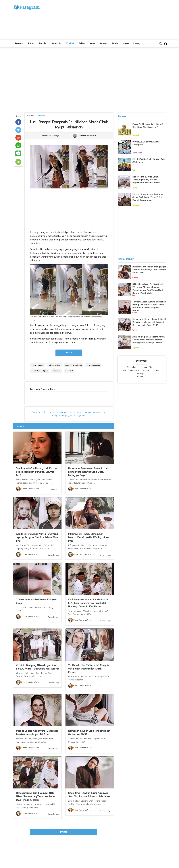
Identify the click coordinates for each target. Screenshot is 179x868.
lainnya (139, 43)
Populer (43, 43)
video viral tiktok (54, 365)
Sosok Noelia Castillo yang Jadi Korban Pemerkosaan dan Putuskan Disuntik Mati (36, 472)
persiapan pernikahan (74, 365)
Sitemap (140, 373)
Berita (31, 43)
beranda (19, 43)
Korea (126, 43)
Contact (140, 377)
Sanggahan (132, 367)
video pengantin (38, 365)
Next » (69, 353)
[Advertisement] (109, 21)
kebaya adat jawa (93, 365)
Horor (93, 43)
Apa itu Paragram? (151, 370)
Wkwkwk (70, 43)
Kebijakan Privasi (147, 367)
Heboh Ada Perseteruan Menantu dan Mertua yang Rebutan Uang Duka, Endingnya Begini (88, 472)
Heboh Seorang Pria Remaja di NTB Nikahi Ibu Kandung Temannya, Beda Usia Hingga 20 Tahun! (35, 796)
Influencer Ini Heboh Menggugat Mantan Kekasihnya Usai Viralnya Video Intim (88, 537)
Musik (115, 43)
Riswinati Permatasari (87, 136)
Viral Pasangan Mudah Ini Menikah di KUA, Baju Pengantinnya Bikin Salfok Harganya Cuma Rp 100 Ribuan (88, 603)
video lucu (56, 371)
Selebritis (56, 43)
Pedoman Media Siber (131, 370)
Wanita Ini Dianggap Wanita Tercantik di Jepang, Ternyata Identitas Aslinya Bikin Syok (37, 537)
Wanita (104, 43)
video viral (69, 371)
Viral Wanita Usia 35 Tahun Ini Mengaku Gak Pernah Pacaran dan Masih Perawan (89, 669)
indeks (63, 832)
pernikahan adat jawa (40, 371)
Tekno (82, 43)
